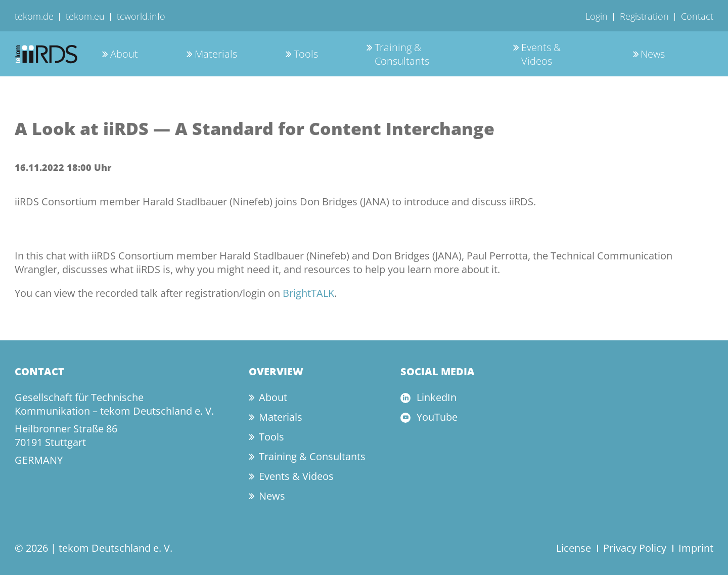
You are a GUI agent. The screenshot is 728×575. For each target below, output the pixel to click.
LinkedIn (437, 397)
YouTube (437, 417)
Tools (306, 54)
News (653, 54)
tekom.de (34, 16)
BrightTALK (308, 293)
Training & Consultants (402, 54)
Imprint (696, 548)
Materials (216, 54)
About (124, 54)
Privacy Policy (635, 548)
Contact (697, 16)
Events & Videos (541, 54)
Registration (644, 16)
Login (597, 16)
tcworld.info (141, 16)
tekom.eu (85, 16)
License (574, 548)
